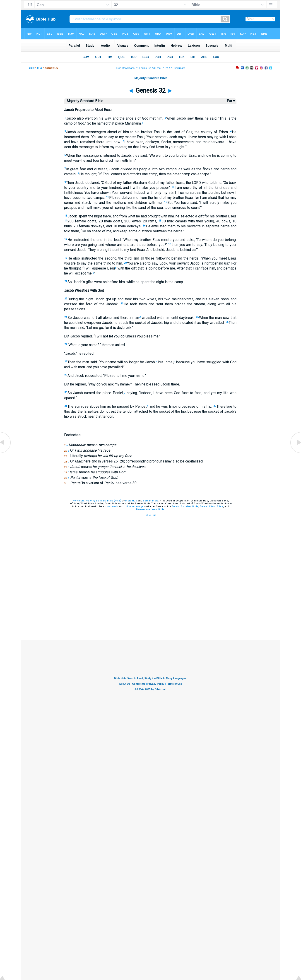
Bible (32, 68)
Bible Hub (131, 501)
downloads (111, 507)
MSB (40, 68)
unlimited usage (134, 507)
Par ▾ (231, 101)
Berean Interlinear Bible (150, 509)
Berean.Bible (151, 501)
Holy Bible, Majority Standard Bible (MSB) (97, 501)
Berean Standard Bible (185, 507)
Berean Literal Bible (211, 507)
